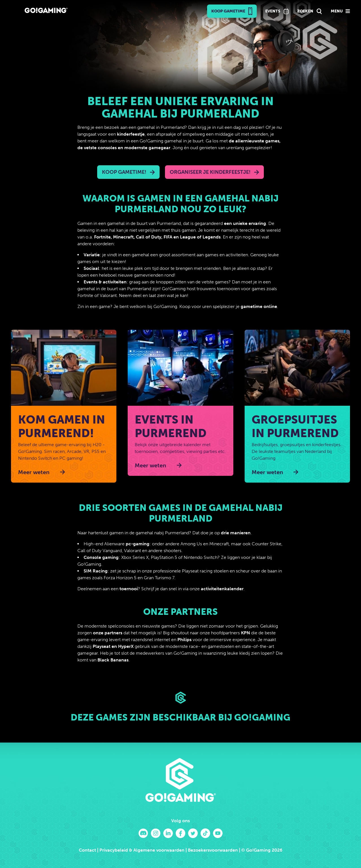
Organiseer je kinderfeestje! (210, 172)
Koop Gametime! (124, 172)
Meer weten (34, 472)
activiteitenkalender (222, 589)
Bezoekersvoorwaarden (213, 850)
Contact (87, 850)
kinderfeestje (131, 134)
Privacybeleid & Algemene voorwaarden (142, 850)
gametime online (259, 306)
